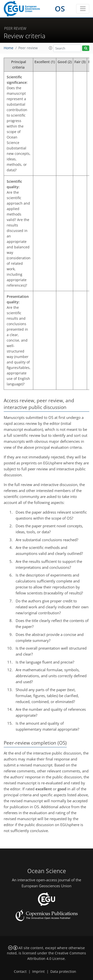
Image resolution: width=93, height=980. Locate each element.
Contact (20, 972)
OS (60, 9)
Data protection (63, 972)
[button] (51, 48)
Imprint (38, 972)
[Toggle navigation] (83, 9)
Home (9, 48)
